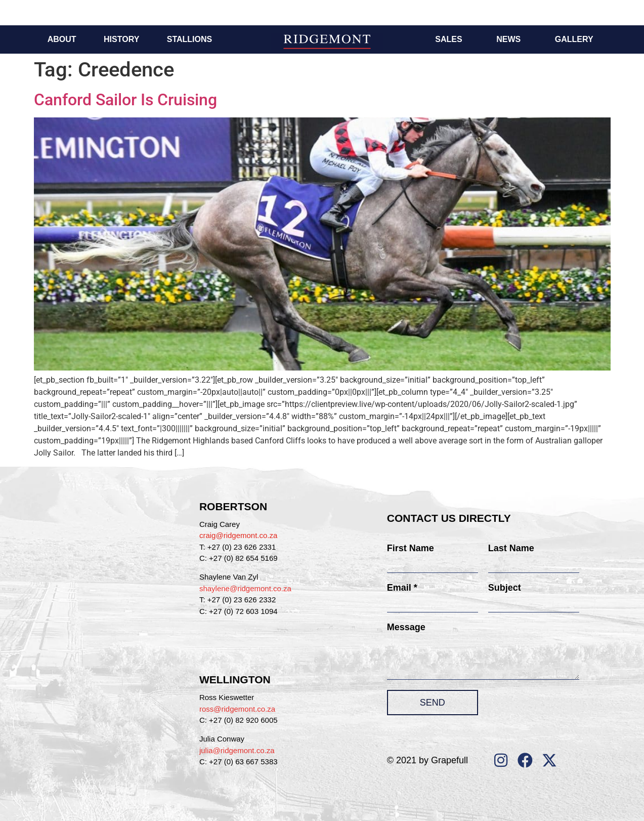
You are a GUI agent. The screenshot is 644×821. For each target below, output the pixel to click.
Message (406, 627)
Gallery (574, 39)
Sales (448, 39)
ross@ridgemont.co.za (237, 709)
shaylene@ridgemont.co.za (245, 588)
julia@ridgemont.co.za (237, 750)
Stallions (189, 39)
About (62, 39)
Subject (505, 588)
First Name (411, 548)
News (508, 39)
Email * (402, 588)
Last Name (511, 548)
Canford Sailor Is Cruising (125, 100)
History (121, 39)
